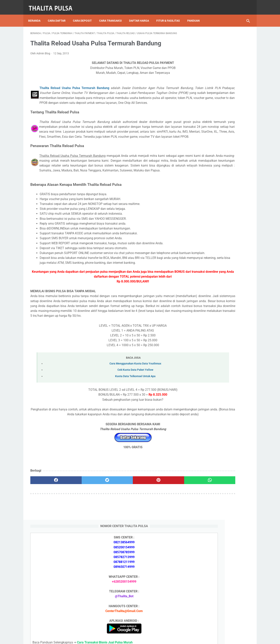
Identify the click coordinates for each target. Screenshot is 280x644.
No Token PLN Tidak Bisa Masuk (217, 494)
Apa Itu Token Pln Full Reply (214, 425)
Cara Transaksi (113, 15)
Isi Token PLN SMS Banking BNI (217, 476)
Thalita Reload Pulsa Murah (127, 638)
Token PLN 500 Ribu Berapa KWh (217, 449)
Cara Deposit (84, 15)
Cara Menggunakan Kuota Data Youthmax (106, 405)
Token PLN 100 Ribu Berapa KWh (217, 467)
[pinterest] (122, 526)
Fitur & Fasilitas (170, 15)
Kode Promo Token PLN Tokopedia (219, 614)
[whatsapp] (159, 526)
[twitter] (85, 526)
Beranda (36, 15)
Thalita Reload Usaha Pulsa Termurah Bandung (72, 85)
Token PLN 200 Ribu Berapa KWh (217, 458)
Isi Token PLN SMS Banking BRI (217, 485)
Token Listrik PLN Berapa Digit (216, 607)
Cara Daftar (59, 15)
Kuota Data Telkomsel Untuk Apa (106, 417)
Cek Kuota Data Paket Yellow (106, 411)
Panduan (196, 15)
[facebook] (49, 526)
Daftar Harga (141, 15)
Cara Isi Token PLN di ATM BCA (217, 600)
